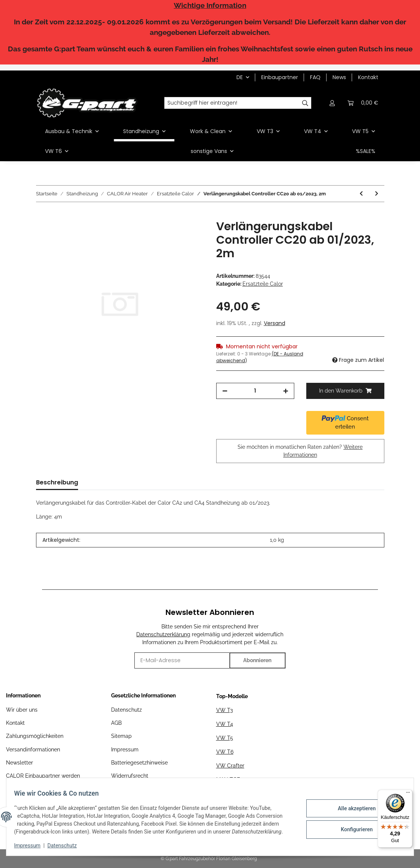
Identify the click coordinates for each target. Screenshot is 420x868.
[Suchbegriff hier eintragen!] (232, 103)
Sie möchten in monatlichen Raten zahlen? (300, 451)
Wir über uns (22, 710)
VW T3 (224, 710)
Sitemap (121, 736)
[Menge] (255, 391)
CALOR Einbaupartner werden (43, 776)
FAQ (315, 77)
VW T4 (225, 724)
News (339, 77)
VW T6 (225, 752)
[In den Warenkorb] (42, 216)
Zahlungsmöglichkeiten (35, 736)
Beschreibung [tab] (57, 482)
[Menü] (408, 794)
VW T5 (225, 738)
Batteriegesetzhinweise (139, 763)
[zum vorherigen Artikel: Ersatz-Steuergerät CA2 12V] (361, 194)
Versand (275, 323)
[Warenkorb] (363, 103)
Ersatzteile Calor (263, 284)
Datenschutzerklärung (163, 634)
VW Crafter (230, 766)
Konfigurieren (352, 829)
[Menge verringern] (225, 391)
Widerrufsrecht (130, 776)
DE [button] (240, 77)
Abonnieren (257, 660)
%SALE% (366, 151)
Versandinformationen (33, 750)
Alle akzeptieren (352, 809)
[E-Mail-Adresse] (182, 660)
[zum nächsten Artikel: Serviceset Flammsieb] (377, 194)
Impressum (125, 750)
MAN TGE (228, 780)
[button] (333, 103)
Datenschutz (126, 710)
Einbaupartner (280, 77)
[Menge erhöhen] (286, 391)
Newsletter (20, 763)
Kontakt (368, 77)
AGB (116, 723)
